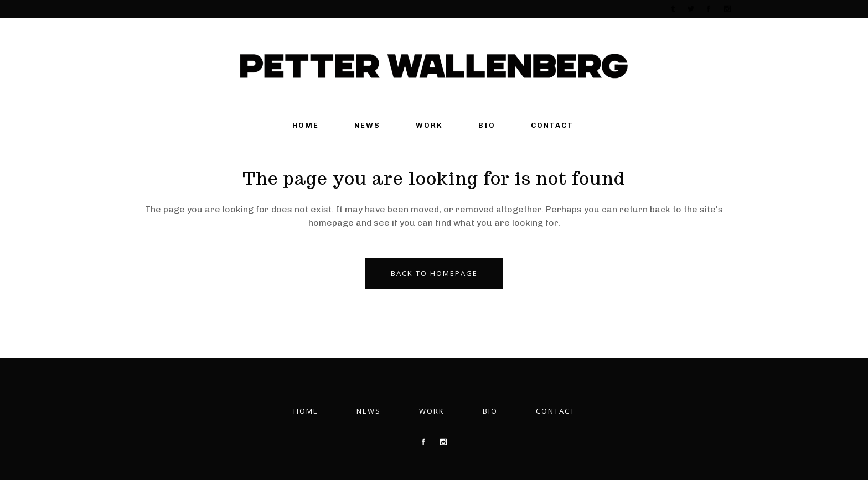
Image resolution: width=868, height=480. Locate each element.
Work (432, 411)
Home (306, 411)
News (369, 411)
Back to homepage (434, 273)
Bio (490, 411)
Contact (556, 411)
